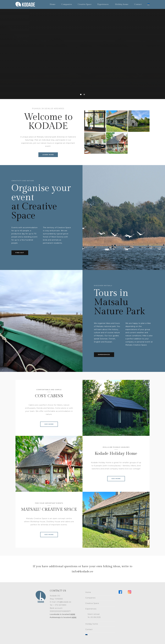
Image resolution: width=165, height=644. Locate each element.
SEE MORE (49, 424)
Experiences (103, 4)
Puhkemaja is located (63, 617)
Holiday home (122, 4)
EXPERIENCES (104, 355)
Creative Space (85, 4)
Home (53, 4)
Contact (138, 4)
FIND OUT (20, 253)
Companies (67, 4)
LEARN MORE (48, 155)
